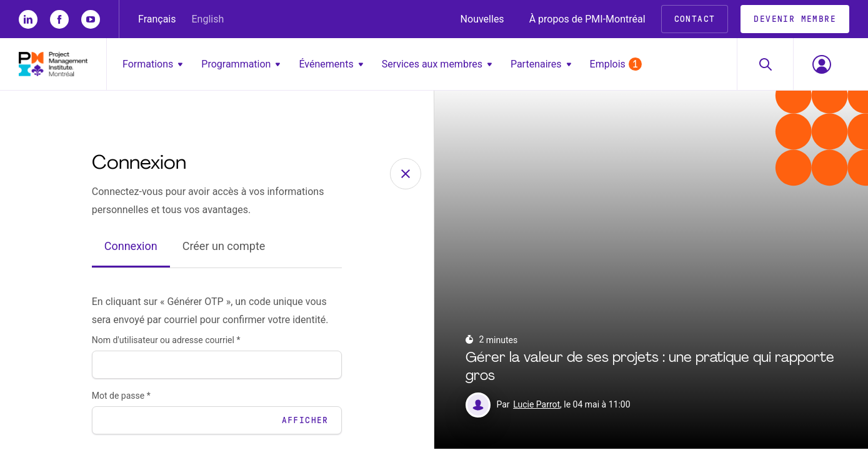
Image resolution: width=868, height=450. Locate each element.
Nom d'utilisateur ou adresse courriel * (166, 341)
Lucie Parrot (536, 406)
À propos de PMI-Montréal (587, 19)
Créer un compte (224, 248)
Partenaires (541, 64)
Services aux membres (437, 64)
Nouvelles (482, 19)
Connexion (131, 248)
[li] (28, 19)
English (208, 19)
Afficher (305, 422)
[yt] (91, 19)
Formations (152, 64)
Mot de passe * (121, 397)
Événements (331, 64)
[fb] (59, 19)
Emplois (616, 64)
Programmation (241, 64)
